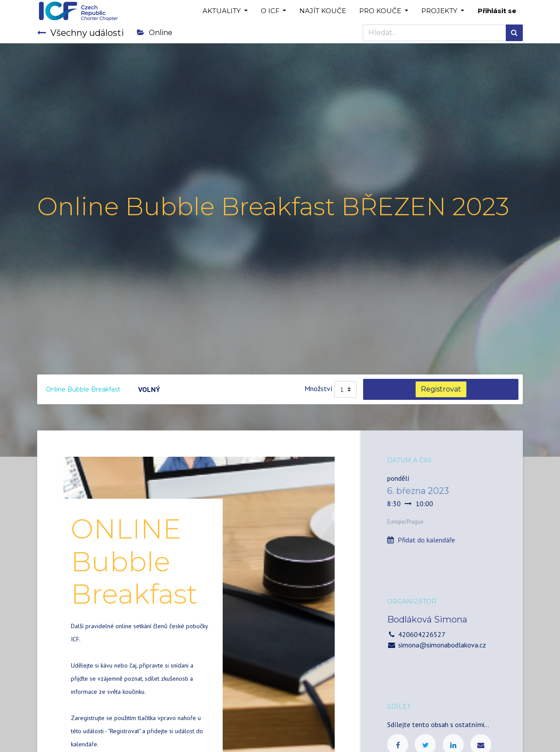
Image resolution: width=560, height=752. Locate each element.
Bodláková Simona (427, 619)
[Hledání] (514, 33)
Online (155, 33)
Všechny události (80, 33)
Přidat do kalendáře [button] (426, 540)
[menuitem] (323, 11)
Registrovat (441, 389)
